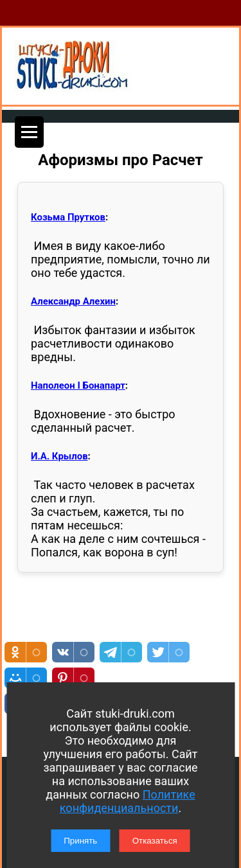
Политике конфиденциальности (128, 801)
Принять (80, 841)
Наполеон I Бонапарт (78, 385)
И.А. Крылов (59, 456)
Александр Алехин (73, 301)
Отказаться (155, 841)
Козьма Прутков (68, 217)
